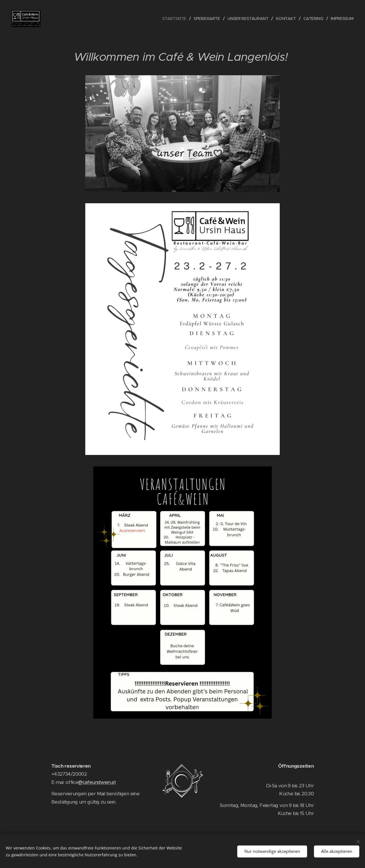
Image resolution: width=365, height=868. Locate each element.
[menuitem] (170, 19)
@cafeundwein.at (97, 782)
